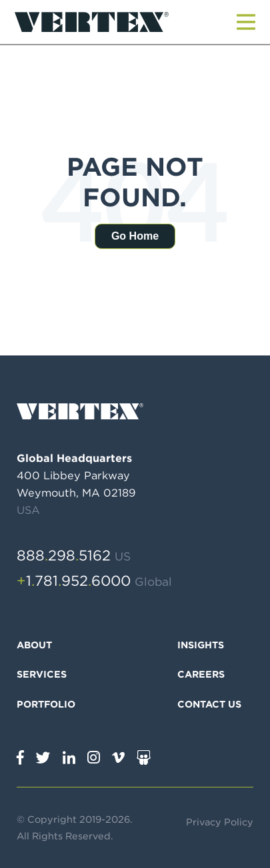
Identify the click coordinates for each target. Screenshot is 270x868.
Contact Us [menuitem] (209, 704)
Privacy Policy (220, 822)
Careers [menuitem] (201, 674)
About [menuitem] (34, 645)
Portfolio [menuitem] (46, 704)
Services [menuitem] (42, 674)
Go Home (135, 236)
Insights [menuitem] (201, 645)
